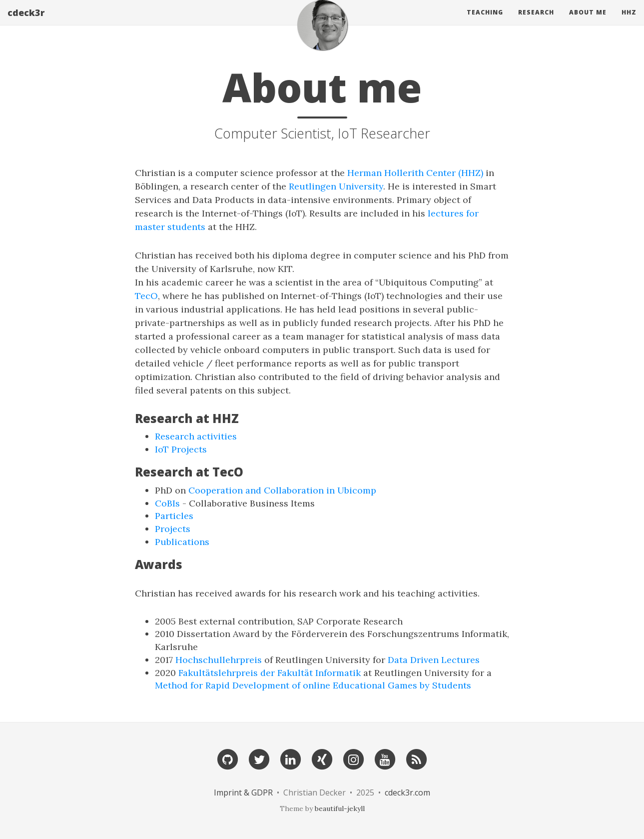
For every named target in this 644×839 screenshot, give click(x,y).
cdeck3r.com (407, 792)
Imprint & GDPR (244, 792)
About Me (588, 22)
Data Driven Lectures (434, 660)
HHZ (629, 22)
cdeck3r (26, 22)
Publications (182, 542)
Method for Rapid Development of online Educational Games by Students (313, 685)
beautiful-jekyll (340, 808)
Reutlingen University (336, 186)
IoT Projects (181, 449)
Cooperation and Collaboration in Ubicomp (282, 490)
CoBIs (167, 503)
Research (536, 22)
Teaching (485, 22)
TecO (146, 296)
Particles (174, 516)
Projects (173, 529)
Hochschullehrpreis (219, 660)
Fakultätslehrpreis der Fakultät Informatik (270, 673)
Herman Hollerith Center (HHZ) (415, 173)
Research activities (196, 436)
